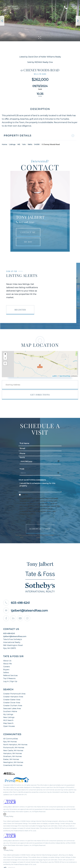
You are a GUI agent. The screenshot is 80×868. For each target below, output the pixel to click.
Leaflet (54, 368)
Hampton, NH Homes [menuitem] (12, 746)
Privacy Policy (43, 506)
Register (20, 302)
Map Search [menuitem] (8, 715)
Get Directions (40, 387)
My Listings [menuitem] (8, 707)
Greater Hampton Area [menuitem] (13, 689)
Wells (30, 137)
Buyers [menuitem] (6, 662)
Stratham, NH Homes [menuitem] (12, 749)
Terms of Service (30, 530)
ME (19, 137)
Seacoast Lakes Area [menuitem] (12, 701)
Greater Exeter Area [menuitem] (12, 692)
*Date (22, 450)
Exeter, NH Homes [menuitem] (11, 752)
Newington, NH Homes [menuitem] (13, 755)
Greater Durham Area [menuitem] (13, 698)
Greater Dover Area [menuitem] (12, 695)
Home (4, 137)
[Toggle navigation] (74, 8)
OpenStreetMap (65, 368)
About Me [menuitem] (7, 656)
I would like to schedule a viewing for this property (40, 479)
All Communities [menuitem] (11, 731)
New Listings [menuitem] (9, 710)
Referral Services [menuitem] (10, 668)
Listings (12, 137)
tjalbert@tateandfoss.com (26, 603)
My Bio (28, 234)
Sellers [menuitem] (6, 665)
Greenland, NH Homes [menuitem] (13, 757)
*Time (22, 461)
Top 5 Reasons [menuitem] (9, 671)
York (24, 137)
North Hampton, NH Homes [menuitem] (15, 737)
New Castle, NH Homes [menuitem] (13, 743)
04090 (37, 137)
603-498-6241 (27, 214)
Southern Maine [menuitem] (10, 704)
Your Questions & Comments (32, 472)
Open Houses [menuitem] (9, 718)
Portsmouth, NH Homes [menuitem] (14, 740)
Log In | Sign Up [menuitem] (10, 674)
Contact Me (28, 224)
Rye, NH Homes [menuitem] (10, 734)
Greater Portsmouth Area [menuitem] (14, 686)
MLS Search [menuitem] (8, 713)
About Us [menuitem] (7, 653)
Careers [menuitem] (6, 659)
